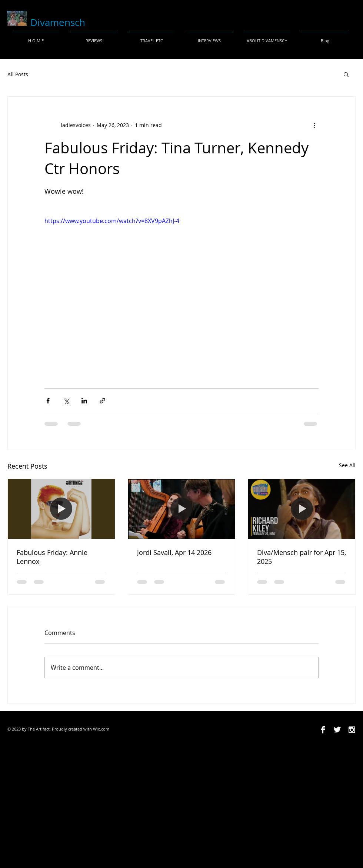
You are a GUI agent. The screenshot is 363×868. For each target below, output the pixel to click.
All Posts (18, 74)
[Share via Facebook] (48, 401)
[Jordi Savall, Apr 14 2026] (182, 509)
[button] (346, 74)
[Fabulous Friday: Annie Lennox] (61, 509)
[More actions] (314, 125)
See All (347, 465)
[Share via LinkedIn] (84, 401)
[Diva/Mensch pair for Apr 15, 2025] (302, 509)
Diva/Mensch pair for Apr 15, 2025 (302, 557)
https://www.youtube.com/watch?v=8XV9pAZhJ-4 (112, 221)
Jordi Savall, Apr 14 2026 (174, 552)
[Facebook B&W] (323, 730)
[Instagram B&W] (352, 730)
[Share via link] (102, 401)
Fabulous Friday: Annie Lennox (52, 557)
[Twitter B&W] (337, 730)
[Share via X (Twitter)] (66, 401)
